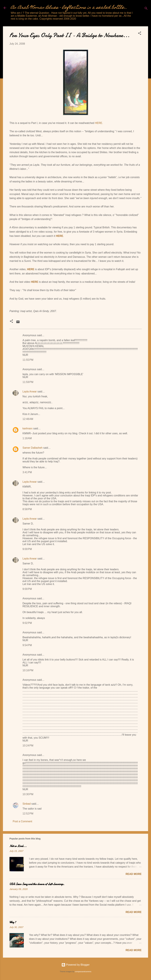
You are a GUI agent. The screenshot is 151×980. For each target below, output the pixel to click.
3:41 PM (27, 472)
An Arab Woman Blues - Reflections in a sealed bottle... (69, 8)
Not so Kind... (18, 846)
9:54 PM (27, 645)
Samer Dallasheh (33, 448)
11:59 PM (28, 382)
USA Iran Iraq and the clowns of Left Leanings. (37, 884)
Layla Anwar (30, 392)
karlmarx (27, 428)
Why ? (13, 922)
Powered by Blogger (76, 965)
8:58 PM (27, 509)
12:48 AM (28, 419)
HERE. (99, 123)
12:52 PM (28, 814)
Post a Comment (22, 821)
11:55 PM (28, 360)
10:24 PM (28, 746)
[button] (140, 34)
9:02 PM (27, 623)
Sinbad (27, 804)
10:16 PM (28, 670)
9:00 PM (27, 549)
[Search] (146, 9)
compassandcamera (83, 972)
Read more (134, 874)
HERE (60, 236)
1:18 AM (27, 438)
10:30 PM (28, 794)
